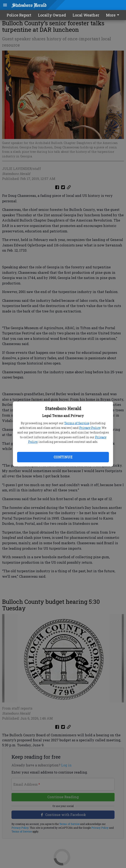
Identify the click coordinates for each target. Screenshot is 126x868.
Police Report (19, 15)
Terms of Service (77, 423)
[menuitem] (114, 15)
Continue (63, 457)
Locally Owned (52, 15)
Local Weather (86, 15)
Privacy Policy (90, 428)
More (113, 15)
